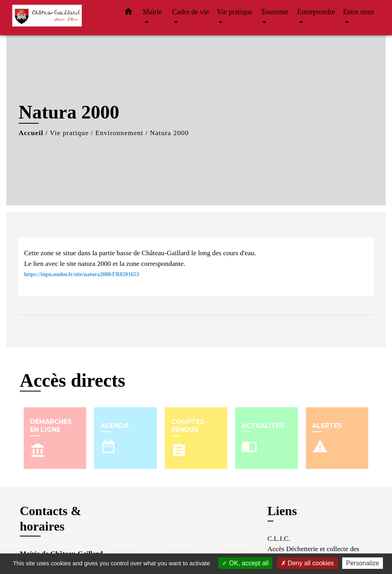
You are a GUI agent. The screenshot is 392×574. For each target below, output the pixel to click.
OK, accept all (245, 563)
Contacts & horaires (51, 518)
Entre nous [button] (359, 12)
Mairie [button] (152, 12)
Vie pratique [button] (235, 12)
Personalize (363, 563)
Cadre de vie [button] (190, 12)
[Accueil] (62, 18)
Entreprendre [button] (316, 12)
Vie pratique (69, 133)
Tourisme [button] (274, 12)
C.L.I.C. (279, 538)
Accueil (31, 133)
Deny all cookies (307, 563)
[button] (128, 13)
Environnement (119, 133)
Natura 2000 (169, 133)
